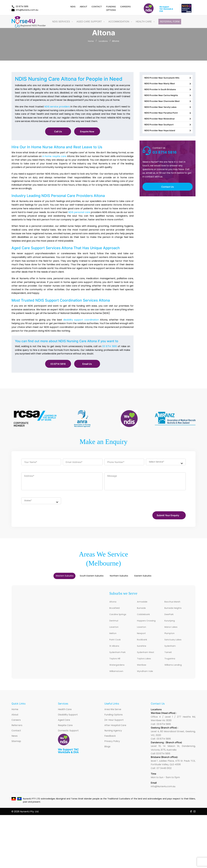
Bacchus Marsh (174, 605)
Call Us (58, 131)
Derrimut (115, 625)
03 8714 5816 (20, 6)
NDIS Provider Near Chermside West (168, 110)
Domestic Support (68, 739)
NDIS (73, 7)
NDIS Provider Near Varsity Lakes (168, 118)
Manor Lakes (172, 632)
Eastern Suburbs (162, 578)
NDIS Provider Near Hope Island (168, 150)
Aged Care (64, 728)
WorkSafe (167, 9)
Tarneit (169, 659)
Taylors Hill (116, 666)
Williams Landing (175, 672)
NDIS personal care (79, 212)
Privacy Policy (112, 749)
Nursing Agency (113, 739)
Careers (125, 7)
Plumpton (171, 639)
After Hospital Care (115, 733)
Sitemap (16, 749)
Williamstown (118, 679)
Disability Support (68, 723)
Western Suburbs (46, 578)
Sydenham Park (119, 659)
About (84, 7)
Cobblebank (145, 618)
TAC (161, 9)
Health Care (65, 717)
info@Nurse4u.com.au (25, 10)
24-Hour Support (114, 728)
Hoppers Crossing (149, 625)
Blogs (107, 755)
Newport (142, 639)
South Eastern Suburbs (86, 578)
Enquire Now (87, 131)
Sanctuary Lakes (175, 645)
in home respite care (54, 156)
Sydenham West (148, 659)
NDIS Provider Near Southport (168, 142)
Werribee (143, 672)
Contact (97, 7)
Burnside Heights (175, 612)
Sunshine (143, 652)
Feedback (110, 744)
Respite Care (65, 733)
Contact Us (168, 207)
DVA (161, 11)
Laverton (115, 632)
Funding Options (113, 723)
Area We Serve (113, 717)
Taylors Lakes (146, 666)
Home (90, 41)
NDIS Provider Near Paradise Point (168, 126)
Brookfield (116, 612)
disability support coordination (81, 320)
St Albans (115, 652)
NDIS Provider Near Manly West (168, 87)
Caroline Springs (120, 618)
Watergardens (119, 672)
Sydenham (171, 652)
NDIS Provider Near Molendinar (168, 134)
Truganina (171, 666)
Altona (114, 605)
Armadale (143, 605)
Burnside (143, 612)
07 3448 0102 (164, 776)
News (15, 744)
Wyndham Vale (147, 679)
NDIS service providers (57, 107)
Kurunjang (171, 625)
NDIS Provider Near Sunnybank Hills (168, 79)
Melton (114, 639)
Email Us (87, 364)
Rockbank (143, 645)
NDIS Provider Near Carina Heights (168, 102)
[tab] (46, 578)
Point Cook (116, 645)
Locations (104, 41)
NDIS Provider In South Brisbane (168, 95)
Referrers (17, 733)
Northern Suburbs (126, 578)
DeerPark (170, 618)
